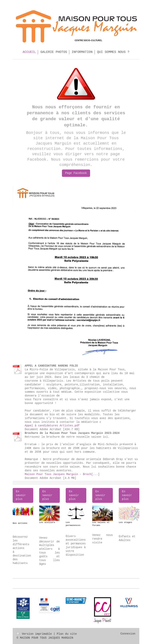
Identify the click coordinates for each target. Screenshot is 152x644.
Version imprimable (35, 634)
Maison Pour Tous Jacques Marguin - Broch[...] (62, 474)
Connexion (128, 634)
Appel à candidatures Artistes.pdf (52, 426)
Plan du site (67, 634)
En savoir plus (21, 495)
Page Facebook (76, 173)
